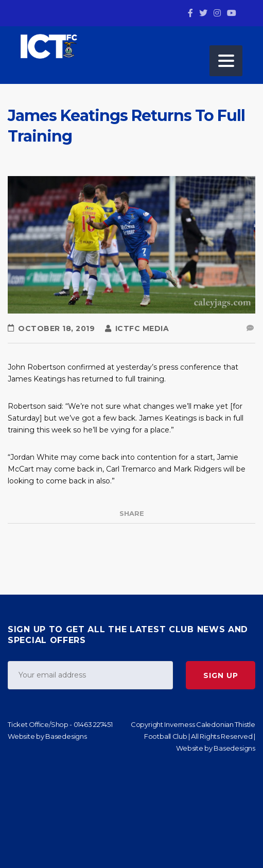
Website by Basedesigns (47, 736)
